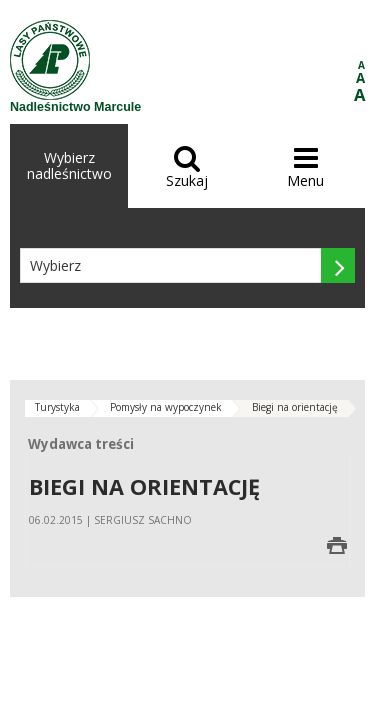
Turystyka (57, 407)
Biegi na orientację (295, 407)
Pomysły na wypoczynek (166, 407)
